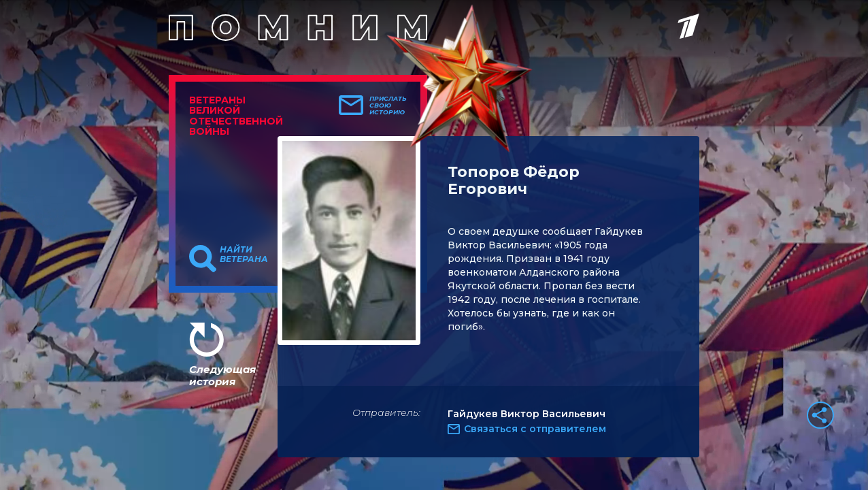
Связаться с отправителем (535, 429)
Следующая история (222, 375)
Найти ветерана (244, 255)
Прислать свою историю (388, 105)
